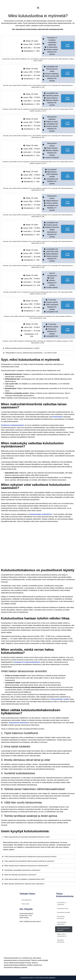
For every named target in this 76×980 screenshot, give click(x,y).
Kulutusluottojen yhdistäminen (62, 923)
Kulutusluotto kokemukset (19, 723)
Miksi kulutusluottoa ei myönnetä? (63, 929)
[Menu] (38, 8)
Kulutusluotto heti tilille (63, 912)
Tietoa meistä (25, 904)
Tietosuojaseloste (26, 900)
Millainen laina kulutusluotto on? (62, 935)
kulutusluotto (57, 417)
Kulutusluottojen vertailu (60, 699)
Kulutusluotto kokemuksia (61, 917)
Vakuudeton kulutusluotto (61, 941)
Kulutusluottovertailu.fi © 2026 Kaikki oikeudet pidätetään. (38, 978)
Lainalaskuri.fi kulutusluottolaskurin (27, 662)
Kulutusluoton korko (63, 909)
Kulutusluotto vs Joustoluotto (62, 904)
